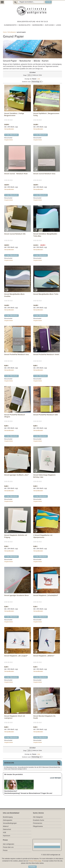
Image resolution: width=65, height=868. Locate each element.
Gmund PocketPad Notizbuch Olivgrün (15, 416)
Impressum (6, 836)
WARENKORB (37, 25)
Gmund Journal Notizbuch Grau (44, 174)
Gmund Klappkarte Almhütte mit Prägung (16, 536)
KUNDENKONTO (10, 25)
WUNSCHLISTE (24, 25)
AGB (4, 833)
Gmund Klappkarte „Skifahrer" (44, 656)
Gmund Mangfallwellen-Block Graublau (14, 295)
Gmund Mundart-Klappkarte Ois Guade (44, 717)
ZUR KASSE (49, 25)
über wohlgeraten (9, 844)
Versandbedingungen (10, 823)
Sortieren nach (26, 82)
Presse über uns (8, 847)
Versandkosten (9, 129)
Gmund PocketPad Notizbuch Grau (17, 355)
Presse (5, 850)
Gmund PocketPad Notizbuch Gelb (45, 415)
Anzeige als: (28, 79)
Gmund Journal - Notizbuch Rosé (16, 174)
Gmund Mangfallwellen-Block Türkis (46, 294)
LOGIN (58, 25)
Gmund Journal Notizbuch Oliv (15, 234)
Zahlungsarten (8, 820)
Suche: (16, 2)
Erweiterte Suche (39, 820)
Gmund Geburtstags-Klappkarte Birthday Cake (44, 476)
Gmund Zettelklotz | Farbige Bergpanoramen (14, 115)
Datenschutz (7, 829)
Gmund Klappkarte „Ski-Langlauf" (16, 656)
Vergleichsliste (9, 140)
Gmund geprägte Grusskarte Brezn (17, 596)
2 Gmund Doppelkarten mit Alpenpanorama (43, 536)
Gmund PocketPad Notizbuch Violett (46, 355)
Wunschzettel (8, 138)
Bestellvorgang (8, 817)
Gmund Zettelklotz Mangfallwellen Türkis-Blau (45, 235)
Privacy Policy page (35, 861)
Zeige (25, 75)
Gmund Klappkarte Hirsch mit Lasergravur (15, 717)
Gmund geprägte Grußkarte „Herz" (16, 475)
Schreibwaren (12, 32)
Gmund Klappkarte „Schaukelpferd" (46, 596)
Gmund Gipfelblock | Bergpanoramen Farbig (46, 115)
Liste (39, 79)
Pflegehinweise (38, 826)
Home (5, 32)
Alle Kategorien (38, 817)
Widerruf (6, 826)
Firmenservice (38, 823)
